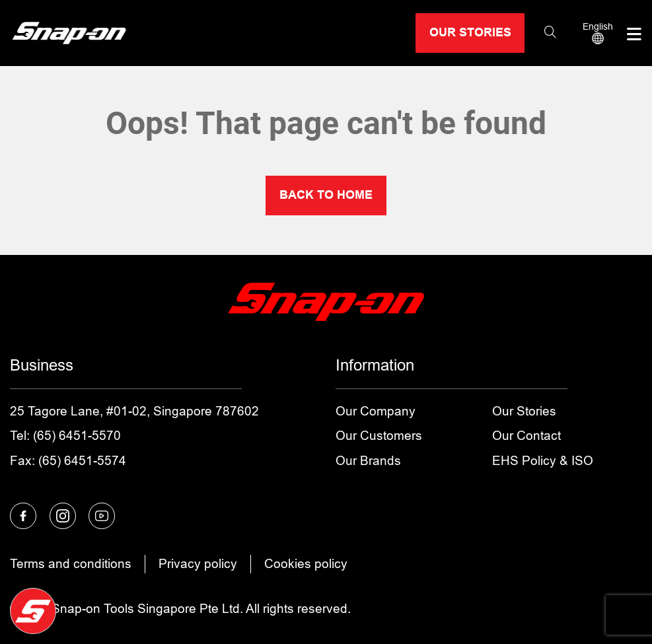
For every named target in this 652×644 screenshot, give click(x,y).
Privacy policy (198, 564)
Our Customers (379, 436)
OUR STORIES (470, 32)
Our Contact (526, 436)
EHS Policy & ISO (543, 461)
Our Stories (524, 411)
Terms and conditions (71, 564)
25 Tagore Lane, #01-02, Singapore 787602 (134, 411)
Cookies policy (306, 564)
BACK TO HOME (326, 195)
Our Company (376, 411)
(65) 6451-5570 (77, 436)
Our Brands (368, 461)
